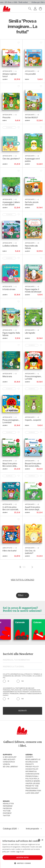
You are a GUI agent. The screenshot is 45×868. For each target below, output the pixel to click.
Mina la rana (7, 376)
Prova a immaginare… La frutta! (33, 378)
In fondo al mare (9, 289)
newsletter (8, 804)
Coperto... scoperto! (33, 420)
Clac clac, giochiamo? (11, 159)
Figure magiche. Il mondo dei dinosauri (33, 290)
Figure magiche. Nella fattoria (11, 334)
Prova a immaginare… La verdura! (11, 421)
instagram (8, 806)
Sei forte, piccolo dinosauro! (32, 203)
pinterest (7, 813)
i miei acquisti (9, 760)
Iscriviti (22, 711)
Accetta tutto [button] (22, 858)
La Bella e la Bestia (10, 246)
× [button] (42, 840)
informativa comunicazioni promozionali (32, 774)
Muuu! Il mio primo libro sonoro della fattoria (10, 465)
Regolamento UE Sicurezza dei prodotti (33, 762)
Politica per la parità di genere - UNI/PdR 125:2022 (33, 781)
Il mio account (10, 757)
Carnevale (28, 622)
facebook (7, 809)
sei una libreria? (10, 767)
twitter (6, 816)
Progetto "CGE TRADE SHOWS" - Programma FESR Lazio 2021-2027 (33, 790)
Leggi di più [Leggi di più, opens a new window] (20, 852)
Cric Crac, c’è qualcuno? (30, 552)
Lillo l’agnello (30, 333)
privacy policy (32, 767)
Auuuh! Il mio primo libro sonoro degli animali (33, 508)
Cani (7, 622)
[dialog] (22, 853)
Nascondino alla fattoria (31, 247)
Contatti (29, 757)
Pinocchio (6, 117)
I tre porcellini (30, 74)
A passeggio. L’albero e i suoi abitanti (11, 203)
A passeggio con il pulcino (32, 160)
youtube (7, 811)
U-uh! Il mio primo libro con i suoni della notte (11, 508)
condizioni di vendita (9, 763)
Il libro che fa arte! (10, 551)
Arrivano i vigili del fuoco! (9, 75)
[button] (22, 863)
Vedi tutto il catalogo (22, 580)
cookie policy (32, 769)
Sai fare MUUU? (31, 117)
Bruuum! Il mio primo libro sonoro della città (33, 465)
